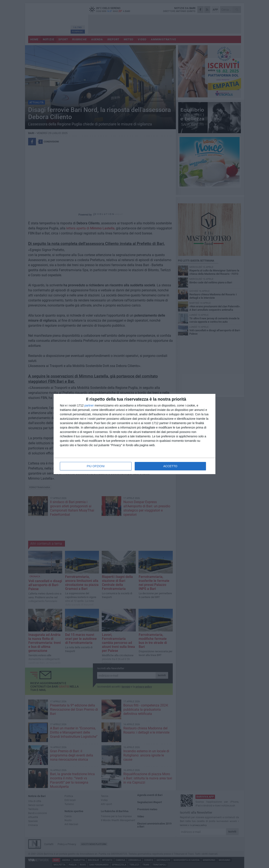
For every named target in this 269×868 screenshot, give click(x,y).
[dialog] (134, 434)
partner (89, 405)
